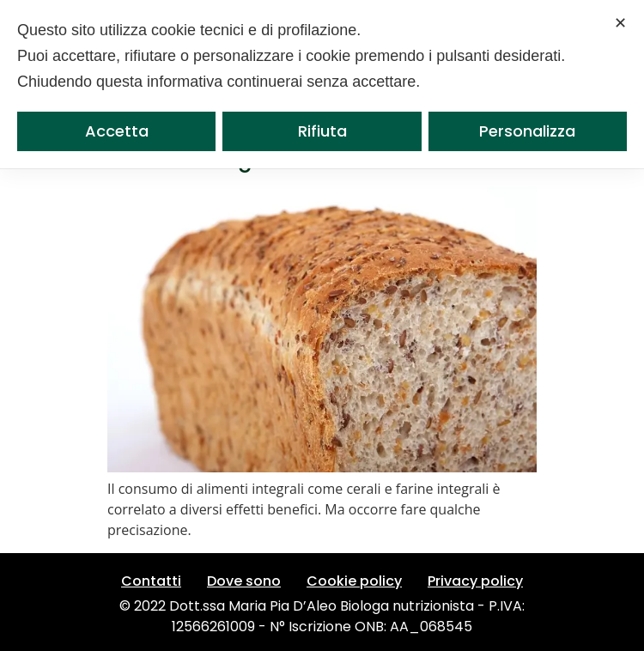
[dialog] (322, 84)
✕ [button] (620, 23)
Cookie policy (354, 581)
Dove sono (244, 581)
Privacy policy (475, 581)
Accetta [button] (117, 131)
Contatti (151, 581)
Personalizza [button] (527, 131)
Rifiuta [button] (322, 131)
